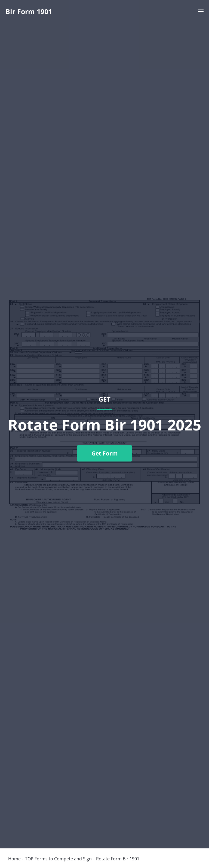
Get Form (105, 453)
